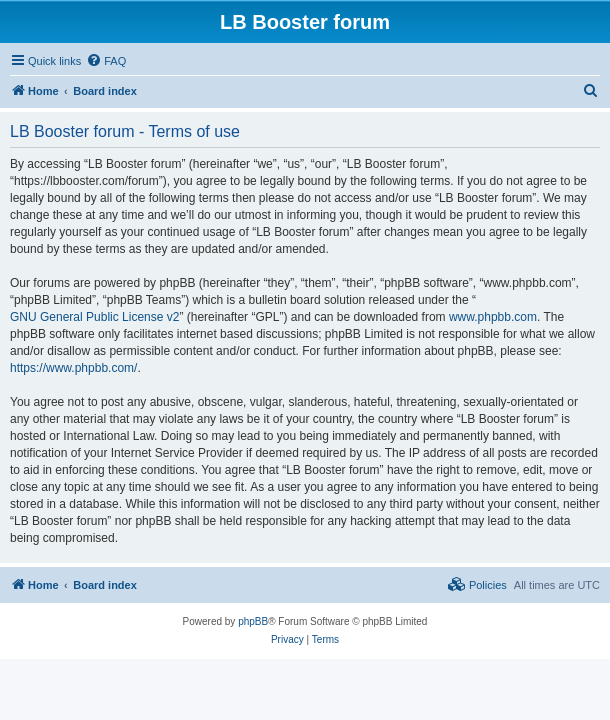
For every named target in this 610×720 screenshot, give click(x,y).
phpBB (253, 621)
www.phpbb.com (493, 317)
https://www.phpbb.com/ (73, 368)
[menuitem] (106, 61)
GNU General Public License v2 (94, 317)
